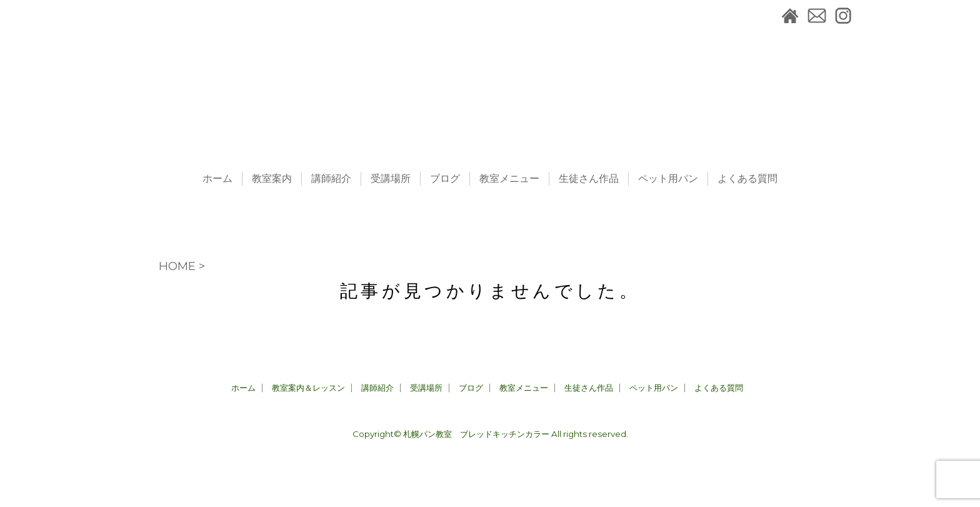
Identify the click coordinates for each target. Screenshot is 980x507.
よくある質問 (747, 179)
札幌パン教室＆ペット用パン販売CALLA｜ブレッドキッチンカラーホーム (790, 16)
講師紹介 (331, 179)
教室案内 (272, 179)
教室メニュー (509, 179)
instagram (843, 16)
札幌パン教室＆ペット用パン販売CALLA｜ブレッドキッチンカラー (490, 81)
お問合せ (817, 16)
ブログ (445, 179)
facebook (868, 16)
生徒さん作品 (589, 179)
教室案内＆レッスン (308, 388)
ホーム (217, 179)
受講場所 (391, 179)
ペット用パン (668, 179)
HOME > (182, 266)
